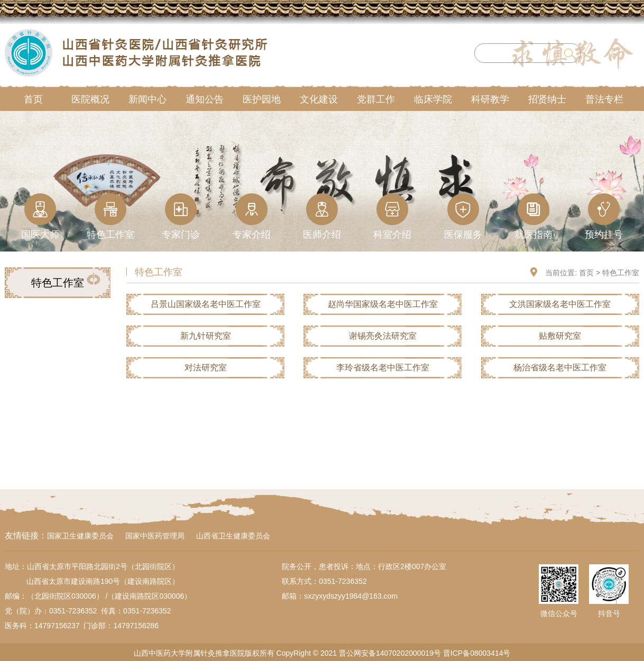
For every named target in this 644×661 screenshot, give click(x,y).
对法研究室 (206, 367)
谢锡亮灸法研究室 (383, 336)
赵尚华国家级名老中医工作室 (383, 304)
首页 (586, 273)
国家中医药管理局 (155, 536)
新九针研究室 (206, 336)
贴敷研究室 (560, 336)
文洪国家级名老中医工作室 (560, 304)
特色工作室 (621, 273)
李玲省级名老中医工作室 (383, 367)
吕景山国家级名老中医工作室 (206, 304)
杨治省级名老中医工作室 (560, 367)
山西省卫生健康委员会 (233, 536)
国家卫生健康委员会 (80, 536)
